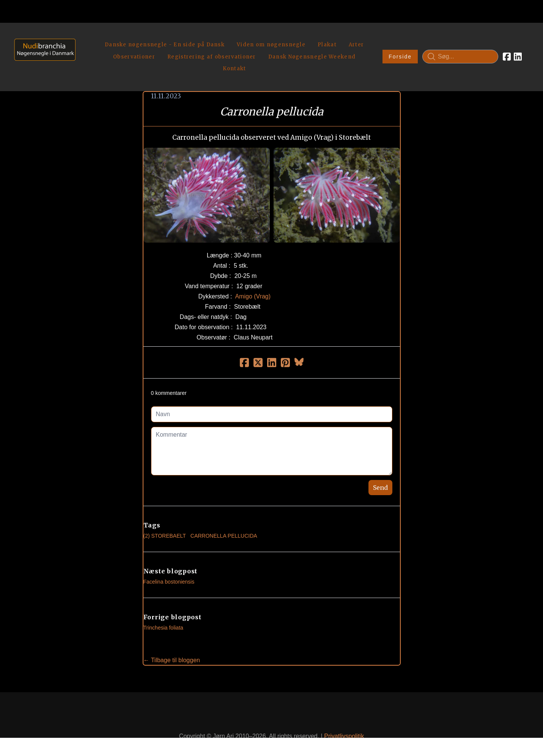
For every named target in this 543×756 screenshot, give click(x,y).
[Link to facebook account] (507, 48)
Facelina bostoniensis (169, 564)
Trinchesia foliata (163, 610)
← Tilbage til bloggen (172, 642)
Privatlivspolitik (344, 719)
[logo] (42, 48)
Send (380, 470)
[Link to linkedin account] (518, 48)
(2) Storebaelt (165, 518)
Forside (400, 48)
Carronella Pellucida (224, 518)
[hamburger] (85, 37)
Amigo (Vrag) (253, 279)
